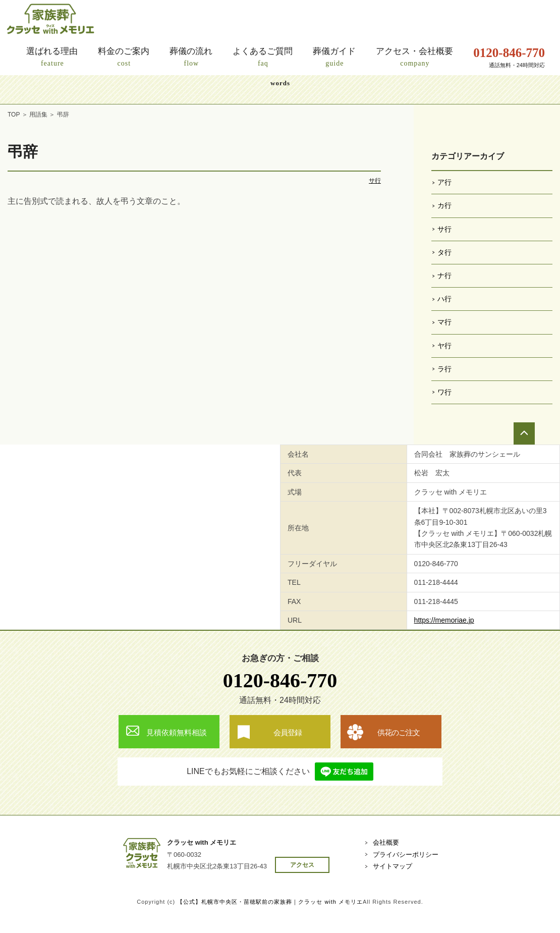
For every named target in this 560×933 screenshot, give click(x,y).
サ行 (375, 181)
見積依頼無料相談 (177, 732)
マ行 (444, 322)
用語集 (38, 115)
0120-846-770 (280, 680)
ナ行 (444, 276)
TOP (14, 115)
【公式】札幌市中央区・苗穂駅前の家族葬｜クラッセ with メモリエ (270, 902)
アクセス (302, 865)
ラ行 (444, 369)
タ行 (444, 252)
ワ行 (444, 392)
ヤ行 (444, 346)
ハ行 (444, 299)
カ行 (444, 205)
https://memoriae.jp (444, 620)
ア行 (444, 182)
